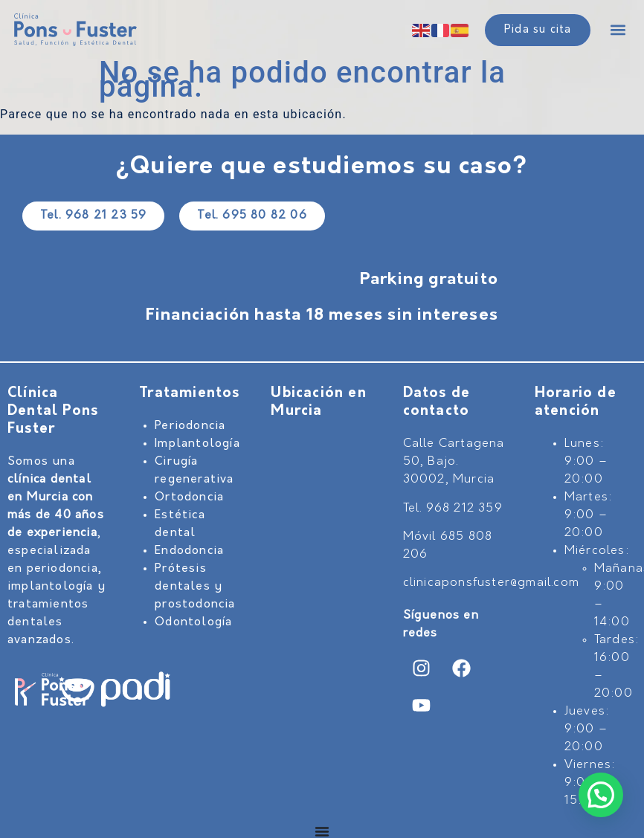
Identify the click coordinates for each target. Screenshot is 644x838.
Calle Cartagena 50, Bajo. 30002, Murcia (454, 462)
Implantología (197, 444)
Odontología (193, 622)
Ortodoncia (189, 497)
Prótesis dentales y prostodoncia (195, 587)
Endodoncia (189, 551)
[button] (618, 30)
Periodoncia (190, 426)
